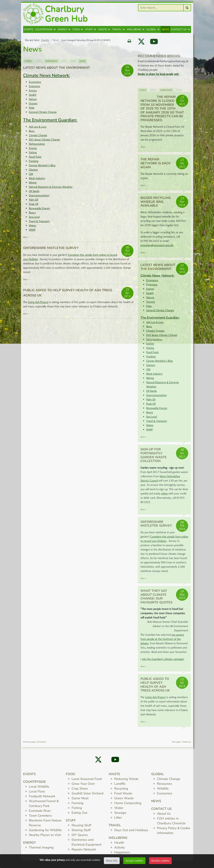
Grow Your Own (83, 785)
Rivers (32, 214)
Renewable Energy (39, 210)
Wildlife (163, 790)
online (164, 495)
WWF (32, 231)
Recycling (121, 790)
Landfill (120, 785)
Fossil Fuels (35, 158)
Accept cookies (134, 861)
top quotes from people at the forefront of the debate (162, 640)
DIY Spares (80, 836)
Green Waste (124, 800)
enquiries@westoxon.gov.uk (157, 247)
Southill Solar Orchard (88, 795)
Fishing (33, 154)
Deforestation (37, 145)
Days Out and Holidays (131, 831)
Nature (33, 101)
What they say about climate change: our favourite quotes (156, 598)
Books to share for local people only (158, 75)
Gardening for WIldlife (45, 831)
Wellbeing (134, 31)
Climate (28, 62)
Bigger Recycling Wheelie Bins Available (156, 203)
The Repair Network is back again (156, 165)
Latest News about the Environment (57, 69)
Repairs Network (84, 851)
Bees (32, 132)
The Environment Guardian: (50, 121)
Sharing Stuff (81, 831)
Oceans (33, 105)
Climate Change (38, 137)
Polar (32, 109)
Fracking (34, 162)
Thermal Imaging (41, 849)
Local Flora (37, 793)
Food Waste (123, 795)
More (25, 239)
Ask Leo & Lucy (38, 128)
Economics (35, 83)
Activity (120, 849)
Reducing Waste (126, 780)
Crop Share (80, 790)
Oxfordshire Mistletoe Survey (51, 249)
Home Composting (128, 804)
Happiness (122, 854)
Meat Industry (37, 180)
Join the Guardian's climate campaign (163, 660)
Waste (103, 31)
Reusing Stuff (81, 827)
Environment (52, 62)
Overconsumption (39, 197)
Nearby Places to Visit (45, 836)
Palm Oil (33, 201)
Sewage (120, 814)
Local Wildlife (39, 788)
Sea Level (34, 218)
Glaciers (33, 171)
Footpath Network (42, 798)
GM (31, 175)
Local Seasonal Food (87, 780)
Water (33, 227)
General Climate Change (43, 113)
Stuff (89, 31)
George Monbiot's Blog (42, 167)
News (165, 31)
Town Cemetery (40, 817)
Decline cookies (160, 861)
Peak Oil (34, 205)
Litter (118, 819)
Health (33, 96)
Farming (77, 804)
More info (112, 861)
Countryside (44, 31)
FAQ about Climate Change (44, 141)
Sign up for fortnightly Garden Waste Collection (154, 457)
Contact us (179, 31)
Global (151, 31)
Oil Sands (34, 193)
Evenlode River (40, 812)
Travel (117, 31)
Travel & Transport (39, 223)
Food (76, 31)
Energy (63, 31)
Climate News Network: (47, 77)
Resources (164, 785)
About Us (164, 815)
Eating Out (79, 814)
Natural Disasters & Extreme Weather (51, 188)
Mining (33, 184)
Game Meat (80, 800)
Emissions (35, 88)
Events (29, 31)
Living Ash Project (38, 304)
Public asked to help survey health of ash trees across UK (155, 686)
